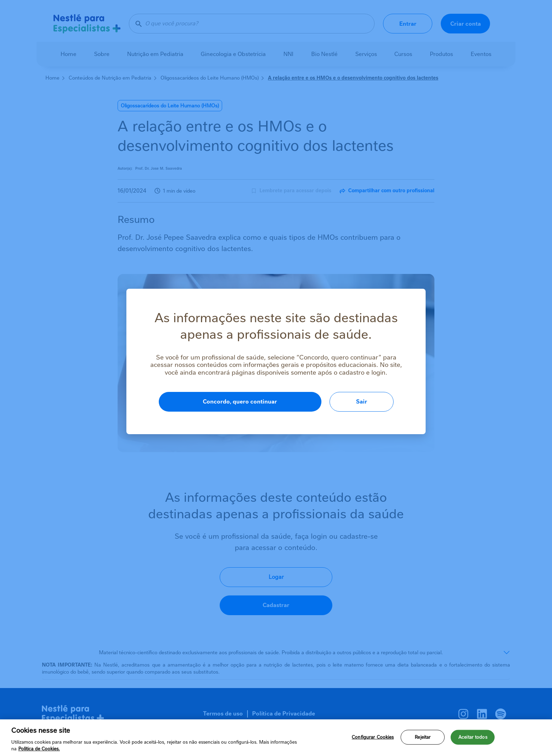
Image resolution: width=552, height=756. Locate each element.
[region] (276, 738)
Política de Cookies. (39, 749)
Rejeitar (423, 737)
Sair (362, 402)
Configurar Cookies (373, 737)
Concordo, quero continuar (240, 402)
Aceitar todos (473, 737)
